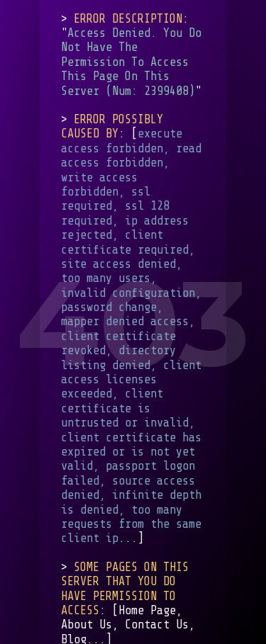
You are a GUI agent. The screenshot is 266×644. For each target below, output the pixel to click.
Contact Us (157, 625)
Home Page (147, 610)
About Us (87, 625)
